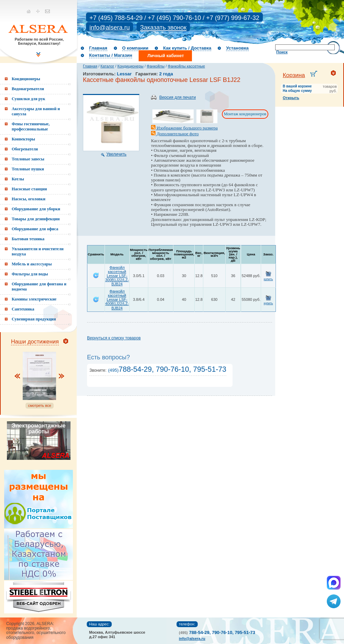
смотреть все (39, 405)
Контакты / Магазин (111, 55)
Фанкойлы (155, 66)
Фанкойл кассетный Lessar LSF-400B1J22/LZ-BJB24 (117, 299)
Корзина (294, 75)
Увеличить (116, 154)
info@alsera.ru (110, 28)
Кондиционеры (130, 66)
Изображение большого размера (184, 128)
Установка (237, 48)
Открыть (291, 98)
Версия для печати (178, 97)
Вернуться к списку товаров (114, 338)
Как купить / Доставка (187, 48)
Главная (98, 48)
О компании (135, 48)
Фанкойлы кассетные (186, 66)
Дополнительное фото (175, 134)
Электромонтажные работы (39, 429)
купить (268, 279)
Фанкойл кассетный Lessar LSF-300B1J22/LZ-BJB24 (117, 276)
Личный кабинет (165, 56)
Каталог (107, 66)
